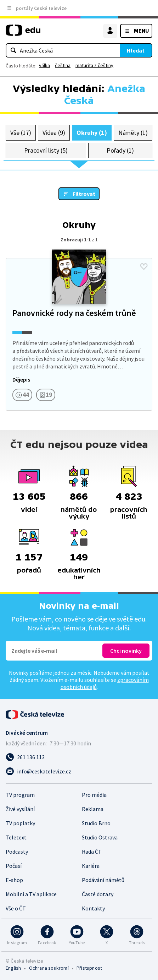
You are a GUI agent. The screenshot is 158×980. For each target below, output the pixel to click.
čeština (63, 65)
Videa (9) (54, 133)
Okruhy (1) (92, 133)
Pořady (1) (120, 150)
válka (44, 65)
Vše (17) (21, 133)
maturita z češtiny (94, 65)
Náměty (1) (133, 133)
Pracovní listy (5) (46, 150)
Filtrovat (84, 194)
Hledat (136, 50)
